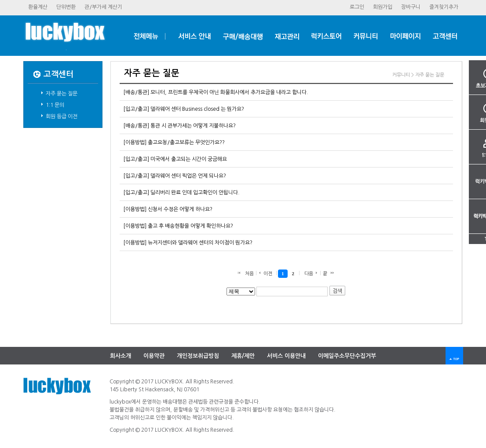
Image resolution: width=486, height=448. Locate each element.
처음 (249, 274)
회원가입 (383, 7)
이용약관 (154, 356)
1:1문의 (55, 105)
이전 (268, 274)
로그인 (357, 7)
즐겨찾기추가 (444, 7)
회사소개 (121, 356)
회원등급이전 (62, 117)
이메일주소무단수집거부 (347, 356)
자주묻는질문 (62, 94)
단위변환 (66, 7)
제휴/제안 (243, 356)
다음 (309, 274)
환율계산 (38, 7)
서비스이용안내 (286, 356)
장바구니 (411, 7)
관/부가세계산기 (103, 7)
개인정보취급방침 (198, 356)
